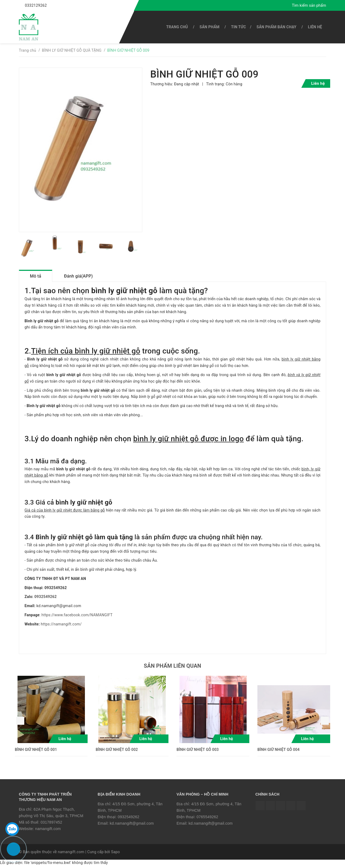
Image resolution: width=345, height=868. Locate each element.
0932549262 (46, 599)
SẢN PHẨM (209, 27)
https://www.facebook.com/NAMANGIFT (77, 617)
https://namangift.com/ (61, 626)
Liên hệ (315, 27)
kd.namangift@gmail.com (132, 825)
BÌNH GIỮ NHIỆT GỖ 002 (117, 751)
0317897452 (51, 824)
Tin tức (238, 27)
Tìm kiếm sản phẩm (309, 5)
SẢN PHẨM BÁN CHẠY (277, 27)
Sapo (115, 854)
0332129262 (36, 5)
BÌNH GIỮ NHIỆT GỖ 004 (278, 751)
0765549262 (207, 819)
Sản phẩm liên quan (173, 668)
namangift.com (48, 831)
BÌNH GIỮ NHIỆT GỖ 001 (36, 751)
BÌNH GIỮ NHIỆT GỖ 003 (198, 751)
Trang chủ (177, 27)
